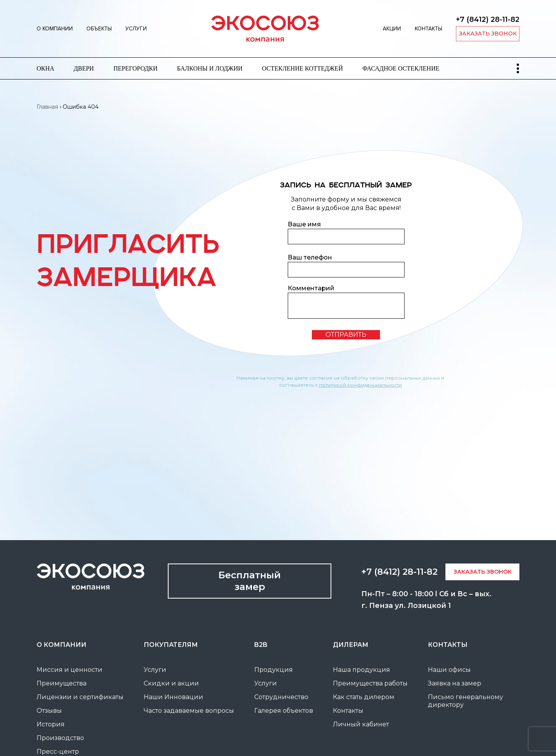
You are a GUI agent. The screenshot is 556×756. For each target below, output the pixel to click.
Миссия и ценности (69, 670)
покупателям (171, 645)
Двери (84, 68)
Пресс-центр (58, 752)
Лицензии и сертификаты (80, 697)
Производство (60, 738)
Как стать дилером (364, 697)
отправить (346, 335)
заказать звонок (488, 34)
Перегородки (135, 68)
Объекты (99, 29)
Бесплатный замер (250, 581)
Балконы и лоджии (210, 68)
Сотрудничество (281, 697)
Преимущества (62, 683)
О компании (55, 29)
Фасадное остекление (401, 68)
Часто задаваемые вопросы (189, 711)
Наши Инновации (173, 697)
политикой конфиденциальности (360, 385)
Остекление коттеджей (303, 68)
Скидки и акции (171, 683)
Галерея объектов (284, 711)
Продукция (274, 670)
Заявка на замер (455, 683)
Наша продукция (362, 670)
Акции (392, 29)
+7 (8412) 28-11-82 (488, 19)
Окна (45, 68)
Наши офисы (449, 670)
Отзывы (49, 711)
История (51, 724)
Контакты (428, 29)
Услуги (136, 29)
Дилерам (351, 645)
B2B (261, 645)
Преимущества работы (370, 683)
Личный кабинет (361, 724)
